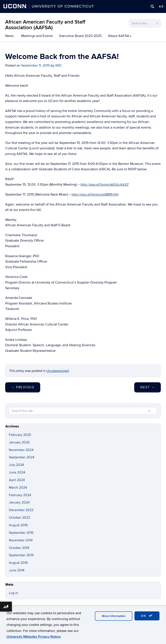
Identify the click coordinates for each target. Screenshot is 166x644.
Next (148, 387)
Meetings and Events (37, 36)
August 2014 (18, 563)
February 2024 (20, 495)
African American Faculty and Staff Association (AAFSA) (45, 25)
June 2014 (17, 570)
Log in (14, 593)
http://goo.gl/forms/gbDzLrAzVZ (105, 185)
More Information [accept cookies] (114, 616)
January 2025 (19, 442)
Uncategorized (58, 371)
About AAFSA (120, 36)
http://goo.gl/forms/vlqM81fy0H (95, 194)
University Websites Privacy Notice (34, 637)
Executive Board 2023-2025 (80, 36)
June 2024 (17, 472)
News (9, 36)
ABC (59, 65)
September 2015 (21, 533)
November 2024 (21, 450)
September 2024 (22, 457)
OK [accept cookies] (147, 616)
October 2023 (19, 518)
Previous (23, 387)
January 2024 (19, 502)
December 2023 (21, 510)
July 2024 (16, 465)
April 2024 (17, 480)
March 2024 (18, 488)
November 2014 (21, 540)
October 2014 (19, 548)
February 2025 (20, 435)
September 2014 (21, 555)
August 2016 (18, 525)
